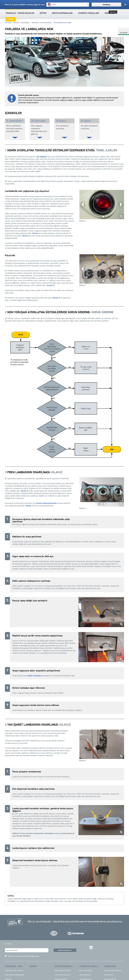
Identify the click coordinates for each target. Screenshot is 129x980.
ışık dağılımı (42, 157)
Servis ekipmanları (62, 13)
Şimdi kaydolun (64, 951)
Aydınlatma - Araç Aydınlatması (42, 23)
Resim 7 (29, 506)
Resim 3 (50, 285)
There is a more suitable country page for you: (25, 5)
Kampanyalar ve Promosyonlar (115, 973)
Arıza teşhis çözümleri (62, 973)
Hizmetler (110, 969)
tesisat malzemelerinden (46, 503)
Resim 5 (25, 491)
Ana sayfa (8, 23)
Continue (106, 5)
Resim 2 (26, 236)
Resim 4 (56, 298)
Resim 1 (36, 233)
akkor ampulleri (35, 676)
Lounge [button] (11, 19)
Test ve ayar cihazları (62, 977)
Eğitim (43, 13)
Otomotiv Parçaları (89, 13)
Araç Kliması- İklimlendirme (14, 977)
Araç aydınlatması (86, 973)
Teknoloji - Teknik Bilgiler (20, 13)
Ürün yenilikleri (85, 977)
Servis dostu (109, 977)
